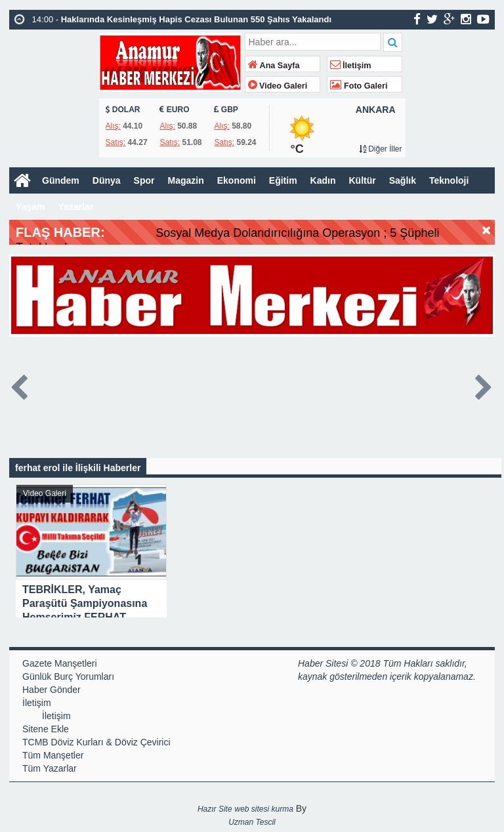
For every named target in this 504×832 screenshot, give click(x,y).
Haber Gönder (52, 690)
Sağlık (403, 180)
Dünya (107, 180)
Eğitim (283, 180)
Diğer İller (381, 149)
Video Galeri (278, 86)
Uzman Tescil (252, 822)
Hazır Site (215, 809)
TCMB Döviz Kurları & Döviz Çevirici (96, 742)
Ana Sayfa (274, 66)
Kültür (363, 180)
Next (484, 385)
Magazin (185, 180)
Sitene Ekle (46, 729)
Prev (20, 385)
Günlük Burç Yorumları (68, 676)
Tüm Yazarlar (50, 768)
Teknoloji (449, 180)
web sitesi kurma (263, 809)
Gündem (61, 180)
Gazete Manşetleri (60, 663)
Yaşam (30, 207)
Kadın (323, 180)
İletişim (351, 66)
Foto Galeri (359, 86)
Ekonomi (237, 180)
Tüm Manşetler (53, 755)
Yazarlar (75, 207)
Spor (144, 180)
